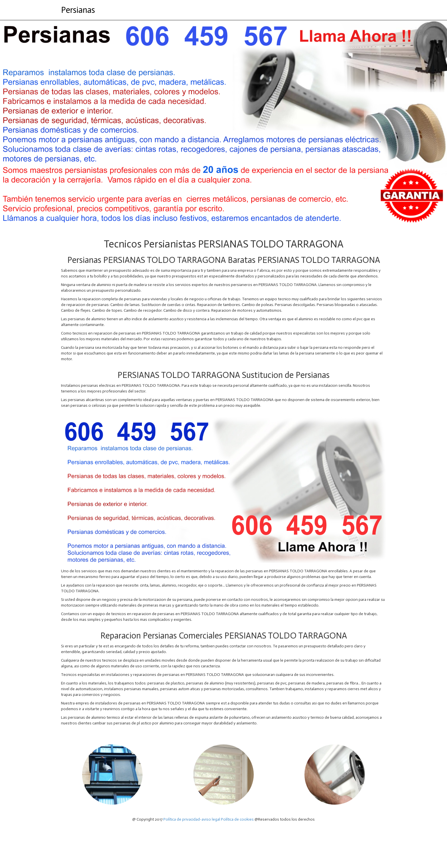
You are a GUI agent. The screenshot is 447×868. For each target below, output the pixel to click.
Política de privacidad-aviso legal (192, 819)
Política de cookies (237, 819)
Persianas (78, 10)
